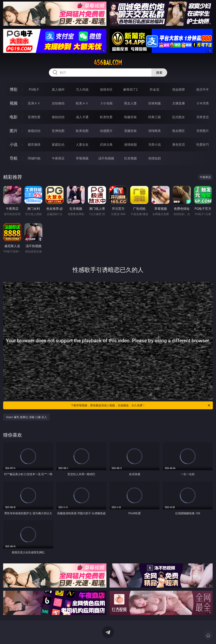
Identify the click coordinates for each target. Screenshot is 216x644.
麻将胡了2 (130, 89)
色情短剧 (155, 158)
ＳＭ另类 (203, 103)
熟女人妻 (130, 103)
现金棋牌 (179, 89)
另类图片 (203, 131)
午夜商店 (58, 158)
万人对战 (82, 89)
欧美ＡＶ (82, 103)
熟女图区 (179, 131)
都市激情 (34, 144)
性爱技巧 (203, 144)
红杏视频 (130, 158)
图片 (14, 131)
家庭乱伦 (58, 144)
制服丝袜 (130, 117)
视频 (14, 103)
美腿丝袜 (130, 131)
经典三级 (155, 117)
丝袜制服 (155, 103)
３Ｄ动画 (106, 103)
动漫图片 (106, 131)
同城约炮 (34, 158)
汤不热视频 (106, 158)
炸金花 (155, 89)
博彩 (14, 89)
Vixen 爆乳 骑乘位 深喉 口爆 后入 (26, 417)
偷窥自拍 (34, 131)
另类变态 (203, 117)
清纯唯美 (155, 131)
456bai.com (108, 63)
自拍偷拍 (58, 103)
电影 (14, 117)
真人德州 (58, 89)
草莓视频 (82, 158)
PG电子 (34, 89)
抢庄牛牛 (203, 89)
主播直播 (179, 103)
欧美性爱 (106, 117)
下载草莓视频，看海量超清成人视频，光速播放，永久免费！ (141, 405)
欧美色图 (82, 131)
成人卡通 (82, 117)
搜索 (159, 73)
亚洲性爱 (34, 117)
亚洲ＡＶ (34, 103)
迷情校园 (130, 144)
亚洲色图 (58, 131)
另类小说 (155, 144)
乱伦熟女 (179, 117)
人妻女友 (82, 144)
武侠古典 (106, 144)
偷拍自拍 (58, 117)
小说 (14, 144)
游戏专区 (106, 89)
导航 (14, 158)
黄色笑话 (179, 144)
